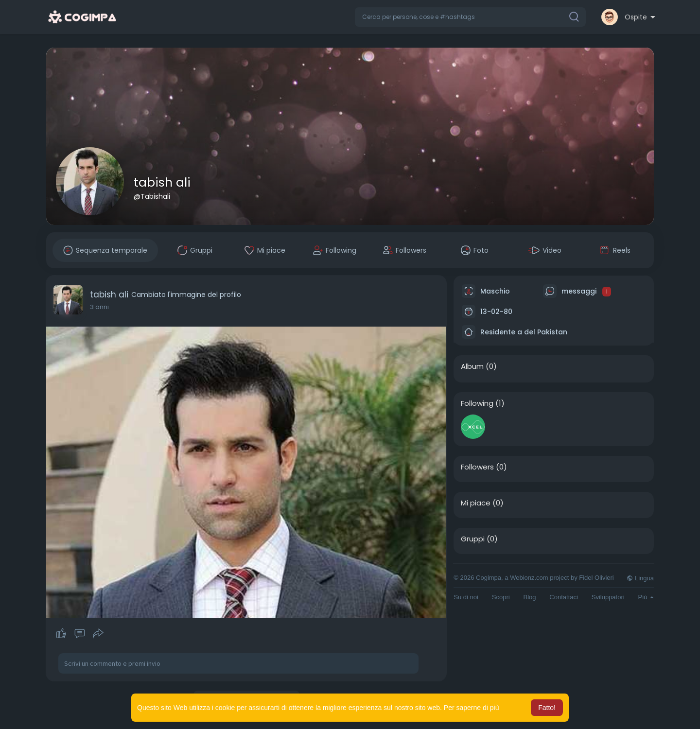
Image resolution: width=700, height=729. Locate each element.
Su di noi (466, 597)
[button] (470, 17)
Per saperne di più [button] (472, 708)
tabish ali (162, 182)
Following (477, 403)
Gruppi (473, 539)
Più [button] (646, 597)
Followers (477, 467)
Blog (529, 597)
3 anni (99, 307)
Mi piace (476, 503)
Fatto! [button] (547, 708)
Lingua (640, 578)
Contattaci (564, 597)
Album (472, 366)
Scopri (501, 597)
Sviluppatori (608, 597)
